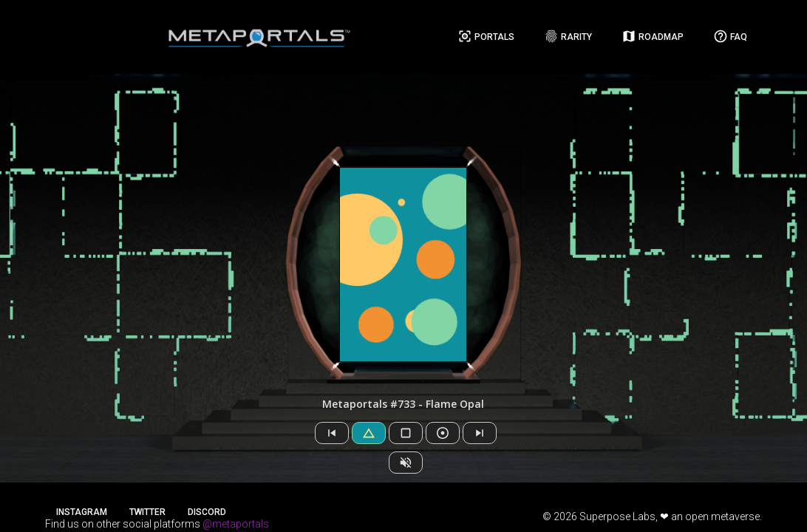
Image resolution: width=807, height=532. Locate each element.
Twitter (147, 512)
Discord (207, 512)
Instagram (82, 512)
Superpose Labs (617, 516)
